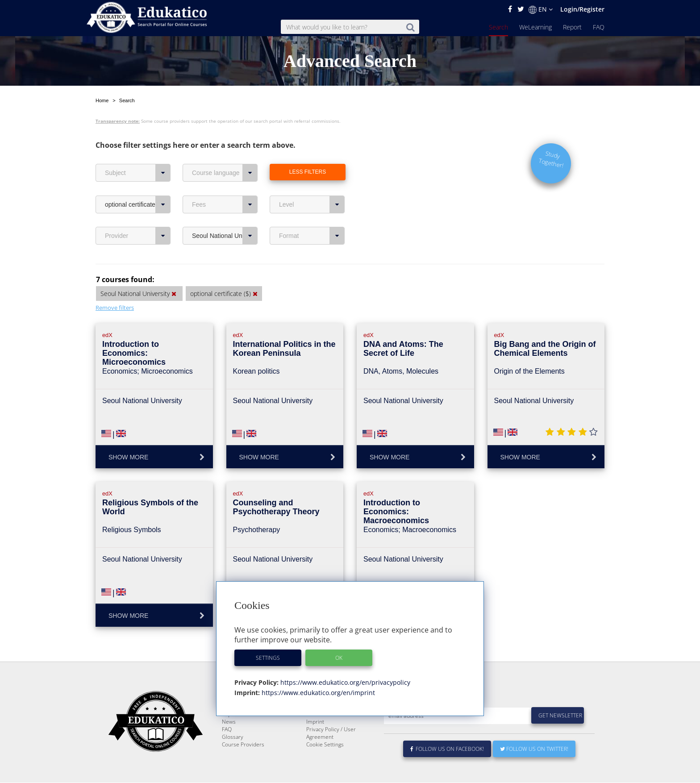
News (229, 722)
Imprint (315, 722)
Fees (225, 183)
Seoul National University (225, 215)
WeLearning (535, 27)
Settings (268, 658)
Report (572, 27)
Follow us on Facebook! (447, 749)
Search (498, 27)
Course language (225, 152)
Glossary (233, 737)
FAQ (599, 27)
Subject (138, 152)
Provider (138, 215)
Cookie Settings (325, 745)
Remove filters (115, 287)
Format (312, 215)
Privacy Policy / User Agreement (331, 733)
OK (339, 658)
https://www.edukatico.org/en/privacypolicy (344, 682)
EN (541, 9)
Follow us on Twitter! (534, 749)
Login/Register (582, 9)
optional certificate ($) (138, 183)
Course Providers (243, 745)
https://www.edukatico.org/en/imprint (317, 693)
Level (312, 183)
